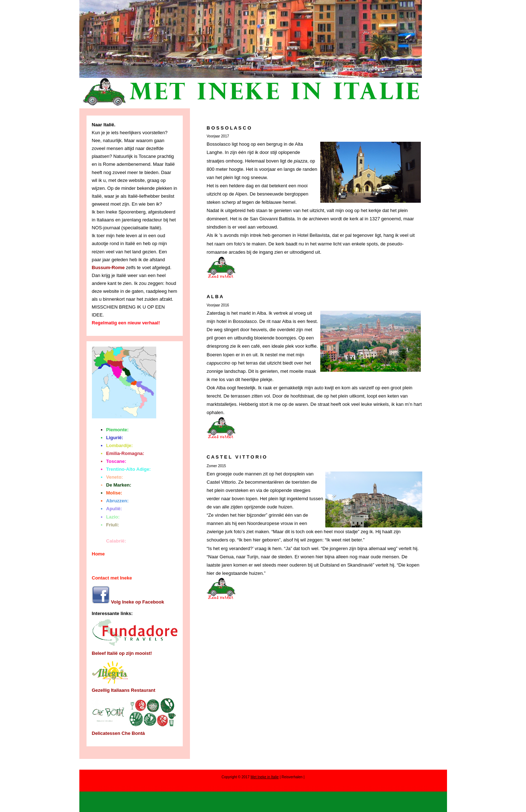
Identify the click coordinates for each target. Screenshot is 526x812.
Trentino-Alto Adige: (129, 469)
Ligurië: (115, 438)
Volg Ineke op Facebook (128, 602)
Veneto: (115, 477)
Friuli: (113, 525)
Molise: (114, 493)
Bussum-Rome (108, 267)
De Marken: (119, 485)
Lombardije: (120, 445)
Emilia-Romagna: (125, 453)
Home (98, 554)
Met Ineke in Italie (265, 777)
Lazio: (113, 517)
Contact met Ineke (112, 578)
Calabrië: (116, 541)
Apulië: (114, 509)
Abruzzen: (118, 501)
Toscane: (116, 461)
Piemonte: (118, 430)
